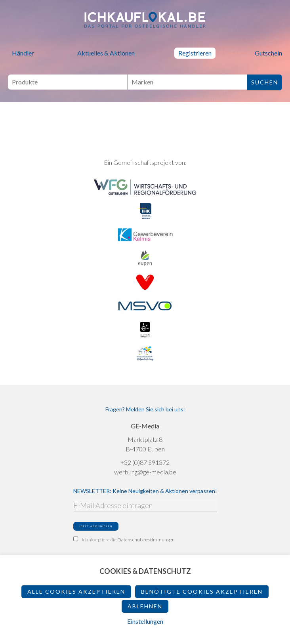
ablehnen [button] (145, 606)
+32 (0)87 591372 (145, 462)
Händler (23, 53)
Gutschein (268, 53)
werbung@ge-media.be (145, 472)
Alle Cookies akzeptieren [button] (76, 591)
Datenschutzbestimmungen (146, 540)
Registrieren (195, 53)
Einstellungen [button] (145, 621)
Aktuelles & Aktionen (106, 53)
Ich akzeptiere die (124, 539)
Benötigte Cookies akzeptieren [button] (202, 591)
